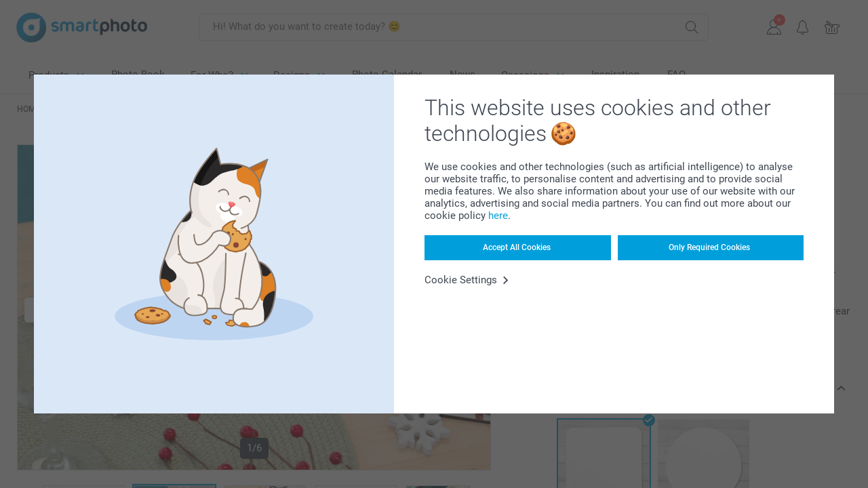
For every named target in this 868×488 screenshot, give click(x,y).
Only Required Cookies (709, 247)
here (498, 216)
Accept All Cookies (517, 247)
